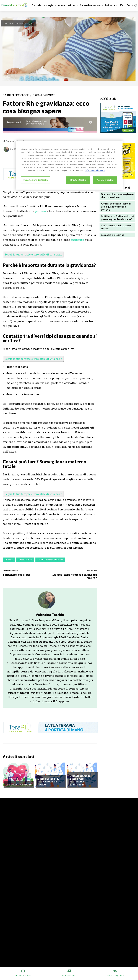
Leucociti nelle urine (113, 234)
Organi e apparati (44, 95)
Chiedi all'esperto (49, 773)
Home (8, 23)
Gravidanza (25, 560)
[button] (132, 5)
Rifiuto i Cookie (78, 180)
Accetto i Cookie (105, 180)
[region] (69, 165)
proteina (41, 211)
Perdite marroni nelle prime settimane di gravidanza (80, 780)
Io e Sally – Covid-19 (18, 785)
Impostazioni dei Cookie (36, 180)
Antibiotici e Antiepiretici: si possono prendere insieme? (117, 217)
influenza (78, 240)
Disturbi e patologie (23, 23)
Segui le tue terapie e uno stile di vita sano (33, 254)
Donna (9, 560)
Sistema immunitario (50, 560)
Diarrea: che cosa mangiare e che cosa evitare (117, 196)
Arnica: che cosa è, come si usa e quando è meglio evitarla (116, 206)
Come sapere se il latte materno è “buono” (49, 782)
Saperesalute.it (15, 779)
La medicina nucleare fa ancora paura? (75, 576)
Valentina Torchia (50, 615)
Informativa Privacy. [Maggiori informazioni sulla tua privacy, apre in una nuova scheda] (95, 170)
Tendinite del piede (17, 575)
